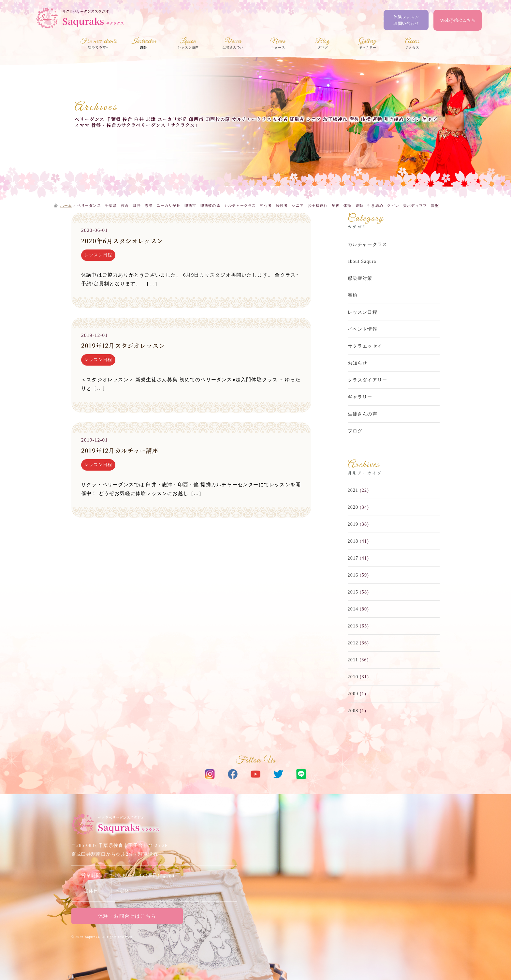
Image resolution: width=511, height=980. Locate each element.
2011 (353, 660)
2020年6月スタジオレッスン (122, 241)
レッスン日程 (98, 255)
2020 (353, 507)
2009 (353, 694)
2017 (353, 558)
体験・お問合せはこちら (127, 916)
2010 (353, 677)
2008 (353, 711)
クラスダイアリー (368, 380)
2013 (353, 626)
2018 (353, 541)
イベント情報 (363, 329)
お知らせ (358, 363)
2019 (353, 524)
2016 (353, 575)
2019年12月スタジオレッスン (123, 345)
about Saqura (362, 261)
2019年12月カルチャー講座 (120, 450)
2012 (353, 643)
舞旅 (353, 295)
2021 (353, 490)
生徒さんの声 (363, 414)
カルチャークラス (368, 244)
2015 (353, 592)
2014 (353, 609)
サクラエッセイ (365, 346)
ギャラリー (360, 397)
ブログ (355, 431)
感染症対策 (360, 278)
